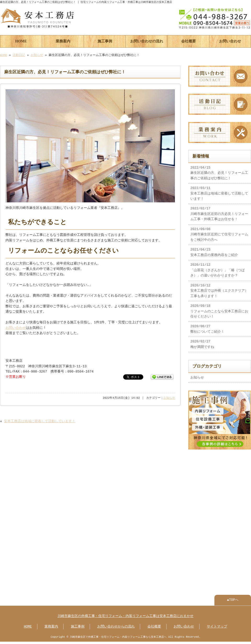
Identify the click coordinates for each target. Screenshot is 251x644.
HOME (21, 41)
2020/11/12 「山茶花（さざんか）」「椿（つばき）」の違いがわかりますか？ (218, 268)
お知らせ (37, 55)
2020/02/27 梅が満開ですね (202, 342)
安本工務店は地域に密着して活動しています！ (40, 421)
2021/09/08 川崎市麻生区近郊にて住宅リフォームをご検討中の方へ (219, 233)
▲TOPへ (233, 597)
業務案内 (63, 41)
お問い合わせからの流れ (116, 624)
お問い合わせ (230, 41)
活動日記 (19, 55)
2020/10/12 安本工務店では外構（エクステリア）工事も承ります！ (219, 289)
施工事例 (105, 41)
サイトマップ (217, 624)
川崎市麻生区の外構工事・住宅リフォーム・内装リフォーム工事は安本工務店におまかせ (125, 613)
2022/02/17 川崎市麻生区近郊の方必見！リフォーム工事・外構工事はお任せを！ (219, 212)
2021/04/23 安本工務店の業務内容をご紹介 (214, 250)
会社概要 (189, 41)
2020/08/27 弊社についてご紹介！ (207, 327)
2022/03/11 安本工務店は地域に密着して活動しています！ (219, 191)
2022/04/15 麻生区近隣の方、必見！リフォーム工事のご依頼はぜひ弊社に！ (219, 171)
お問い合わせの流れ (147, 41)
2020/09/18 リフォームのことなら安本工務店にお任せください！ (219, 309)
